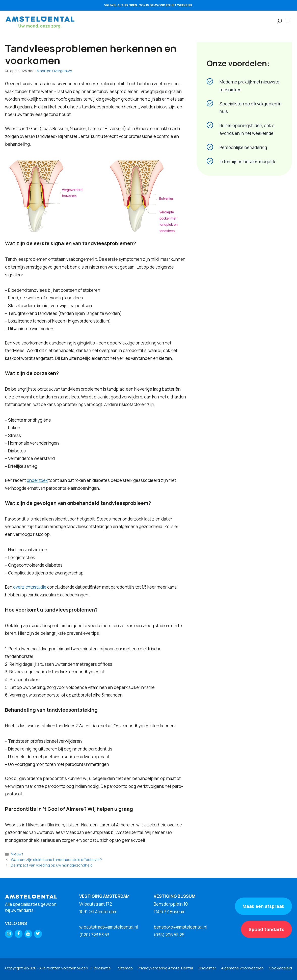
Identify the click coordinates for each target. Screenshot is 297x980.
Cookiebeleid (280, 968)
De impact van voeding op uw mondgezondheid (52, 865)
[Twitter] (38, 934)
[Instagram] (9, 934)
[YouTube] (28, 934)
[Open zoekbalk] (277, 21)
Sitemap (125, 968)
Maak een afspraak (263, 906)
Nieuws (17, 854)
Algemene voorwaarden (242, 968)
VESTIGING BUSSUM (174, 896)
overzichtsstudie (30, 587)
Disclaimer (207, 968)
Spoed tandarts (266, 929)
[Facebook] (18, 934)
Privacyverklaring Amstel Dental (165, 968)
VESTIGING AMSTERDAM (104, 896)
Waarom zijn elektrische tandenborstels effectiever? (56, 860)
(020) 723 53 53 (94, 935)
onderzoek (37, 480)
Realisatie (102, 968)
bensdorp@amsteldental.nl (180, 927)
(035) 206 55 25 (169, 935)
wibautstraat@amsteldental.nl (109, 927)
